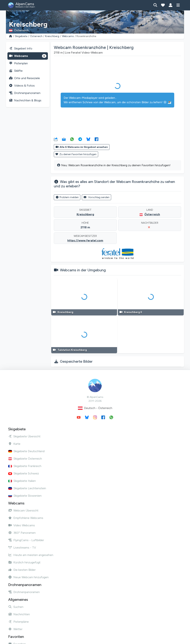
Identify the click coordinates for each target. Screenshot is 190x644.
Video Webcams (22, 525)
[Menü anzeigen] (178, 5)
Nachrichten (19, 614)
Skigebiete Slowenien (25, 496)
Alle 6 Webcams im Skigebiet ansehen (82, 147)
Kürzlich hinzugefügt (24, 562)
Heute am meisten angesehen (31, 555)
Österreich (36, 36)
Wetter (15, 629)
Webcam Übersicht (23, 510)
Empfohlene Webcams (26, 518)
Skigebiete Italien (22, 481)
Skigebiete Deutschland (26, 451)
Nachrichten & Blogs (25, 100)
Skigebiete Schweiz (24, 473)
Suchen (16, 607)
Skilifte (16, 71)
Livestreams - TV (22, 548)
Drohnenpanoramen (25, 93)
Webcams (68, 36)
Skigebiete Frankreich (25, 466)
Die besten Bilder (22, 570)
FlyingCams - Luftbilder (26, 540)
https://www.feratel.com (85, 240)
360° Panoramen (22, 533)
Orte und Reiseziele (24, 78)
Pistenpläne (18, 622)
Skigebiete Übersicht (24, 436)
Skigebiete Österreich (25, 459)
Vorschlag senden (97, 197)
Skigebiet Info (21, 48)
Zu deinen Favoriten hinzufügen (76, 154)
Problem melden (67, 197)
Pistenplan (18, 63)
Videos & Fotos (22, 86)
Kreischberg (52, 36)
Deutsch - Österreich (95, 408)
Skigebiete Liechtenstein (27, 488)
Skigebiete (21, 36)
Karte (14, 444)
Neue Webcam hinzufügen (28, 577)
